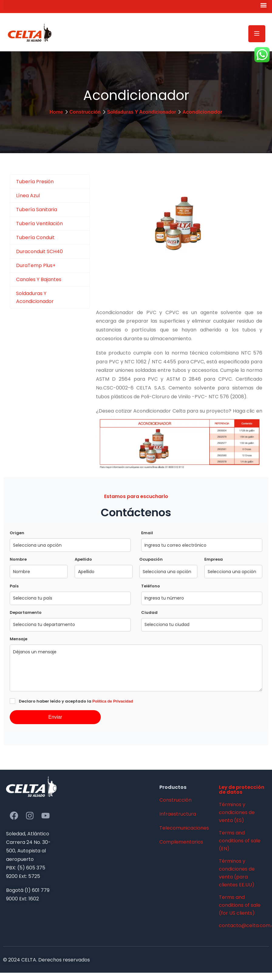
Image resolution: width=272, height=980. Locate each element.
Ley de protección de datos (242, 790)
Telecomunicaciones (184, 828)
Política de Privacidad (113, 701)
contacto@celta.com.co (242, 925)
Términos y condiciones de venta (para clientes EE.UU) (237, 873)
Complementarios (181, 842)
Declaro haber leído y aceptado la (76, 701)
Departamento (26, 612)
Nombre (18, 559)
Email (147, 533)
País (14, 586)
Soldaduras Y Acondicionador (142, 112)
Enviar (55, 717)
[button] (136, 5)
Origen (17, 533)
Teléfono (151, 586)
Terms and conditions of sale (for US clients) (240, 905)
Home (56, 112)
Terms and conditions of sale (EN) (240, 841)
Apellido (83, 559)
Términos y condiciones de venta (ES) (237, 812)
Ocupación (151, 559)
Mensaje (19, 639)
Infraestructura (178, 814)
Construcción (85, 112)
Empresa (214, 559)
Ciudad (149, 612)
